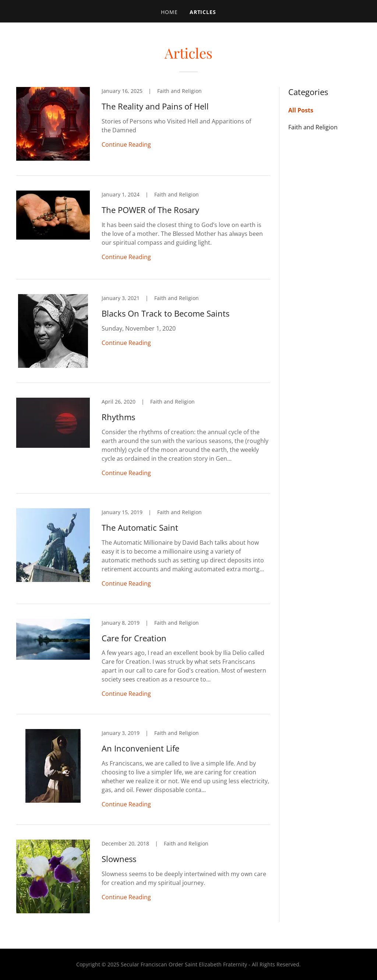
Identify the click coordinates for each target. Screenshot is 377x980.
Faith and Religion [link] (313, 127)
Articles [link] (203, 12)
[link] (143, 131)
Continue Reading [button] (126, 144)
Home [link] (169, 12)
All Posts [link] (301, 110)
